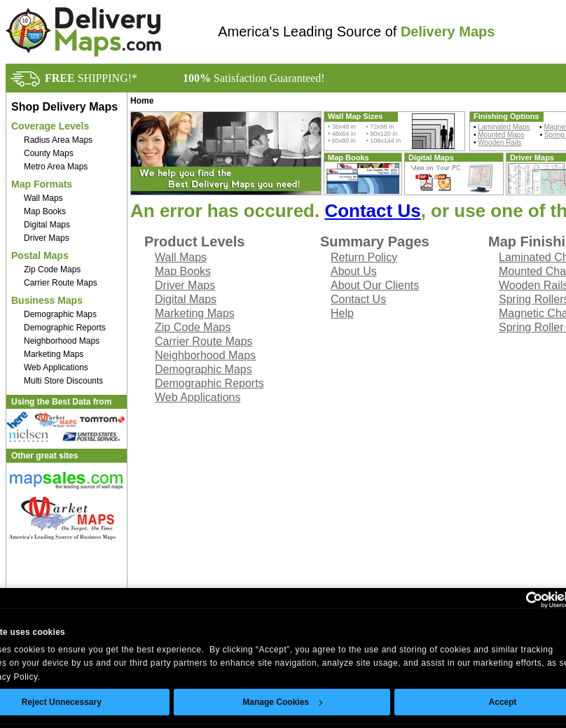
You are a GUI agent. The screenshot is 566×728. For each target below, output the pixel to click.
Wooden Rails (499, 142)
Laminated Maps (504, 127)
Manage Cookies (282, 702)
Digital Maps (47, 225)
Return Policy (364, 257)
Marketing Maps (54, 354)
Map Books (45, 211)
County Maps (49, 153)
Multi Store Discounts (63, 381)
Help (342, 313)
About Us (354, 271)
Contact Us (372, 211)
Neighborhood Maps (62, 341)
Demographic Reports (65, 328)
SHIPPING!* (91, 78)
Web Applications (56, 367)
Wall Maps (43, 198)
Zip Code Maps (52, 269)
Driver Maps (47, 238)
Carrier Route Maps (61, 283)
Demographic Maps (60, 314)
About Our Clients (375, 285)
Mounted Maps (501, 135)
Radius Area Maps (58, 140)
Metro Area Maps (56, 167)
